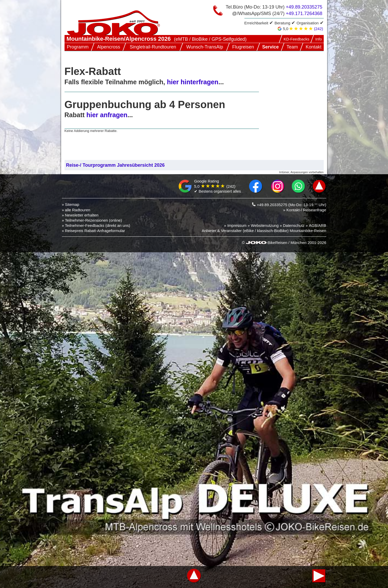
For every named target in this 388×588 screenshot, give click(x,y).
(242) (318, 29)
